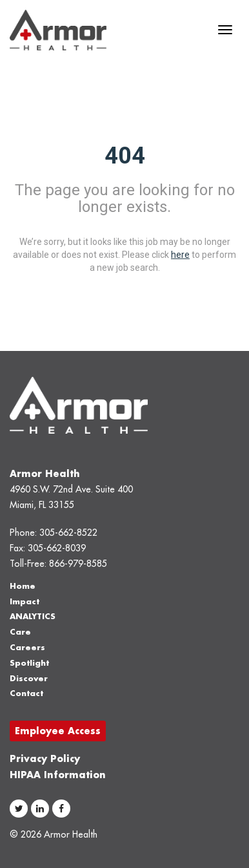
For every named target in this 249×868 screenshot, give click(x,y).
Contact (26, 693)
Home (23, 586)
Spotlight (29, 663)
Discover (29, 678)
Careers (27, 647)
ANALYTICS (33, 616)
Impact (25, 601)
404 (125, 155)
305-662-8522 (68, 533)
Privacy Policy (45, 758)
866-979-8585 (78, 564)
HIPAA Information (58, 775)
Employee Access (58, 731)
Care (20, 632)
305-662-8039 (57, 548)
